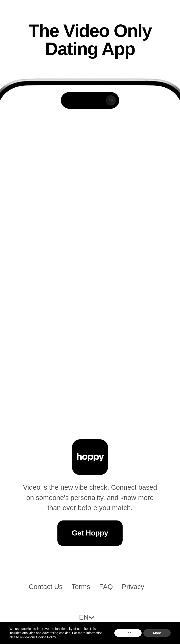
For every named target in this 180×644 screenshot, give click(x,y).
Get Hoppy (90, 533)
